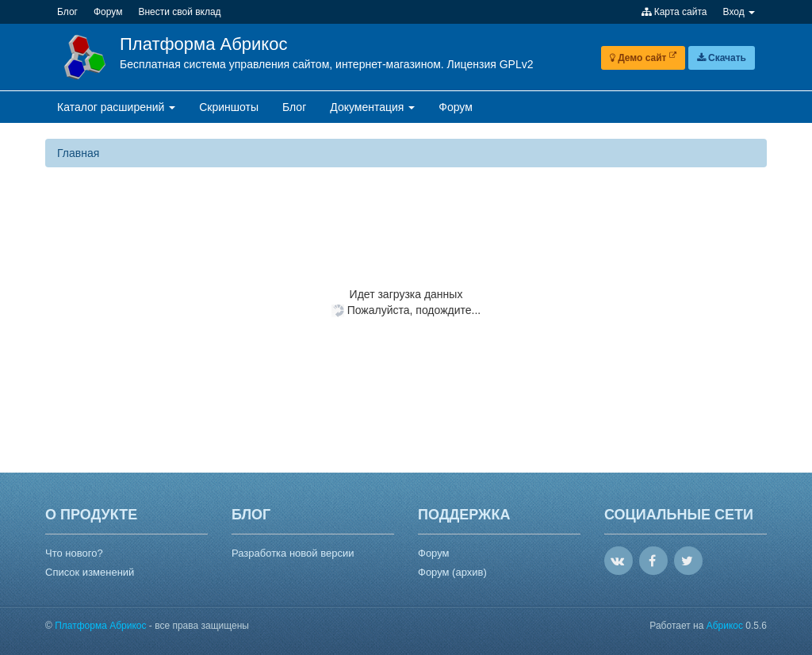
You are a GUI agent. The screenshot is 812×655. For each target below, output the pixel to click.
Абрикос (725, 626)
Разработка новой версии (293, 553)
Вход (739, 12)
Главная (78, 153)
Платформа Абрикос (203, 44)
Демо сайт (643, 58)
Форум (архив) (452, 572)
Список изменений (90, 572)
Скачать (722, 58)
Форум (434, 553)
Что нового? (74, 553)
